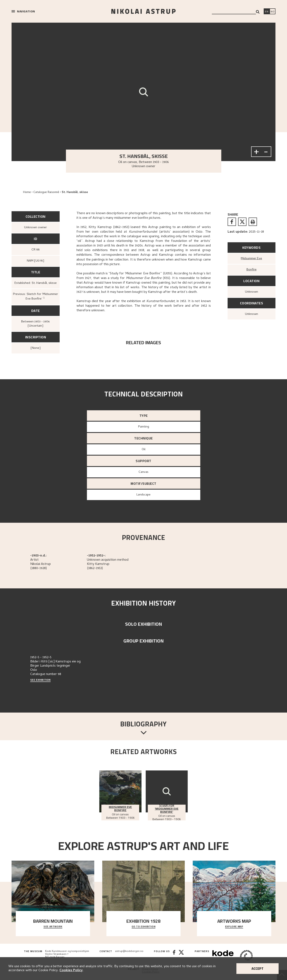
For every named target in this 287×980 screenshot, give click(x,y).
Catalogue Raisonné (46, 192)
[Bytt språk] (273, 12)
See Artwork (53, 927)
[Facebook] (174, 956)
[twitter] (242, 222)
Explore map (234, 927)
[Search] (258, 12)
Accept (258, 968)
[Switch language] (267, 12)
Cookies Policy (71, 971)
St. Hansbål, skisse (75, 192)
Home (27, 192)
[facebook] (232, 222)
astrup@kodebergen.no (129, 951)
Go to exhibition (144, 927)
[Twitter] (181, 956)
